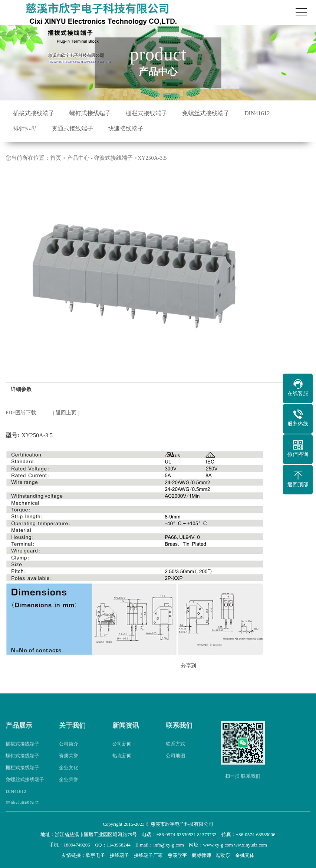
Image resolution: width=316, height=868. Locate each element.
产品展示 (19, 735)
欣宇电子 (95, 855)
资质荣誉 (69, 764)
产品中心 (78, 158)
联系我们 (179, 735)
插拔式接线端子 (34, 113)
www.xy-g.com (218, 845)
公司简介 (69, 753)
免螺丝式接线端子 (206, 113)
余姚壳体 (245, 855)
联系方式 (175, 753)
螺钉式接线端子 (90, 113)
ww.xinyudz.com (251, 845)
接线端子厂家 (148, 855)
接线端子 (119, 855)
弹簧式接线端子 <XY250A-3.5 (130, 158)
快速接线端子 (126, 128)
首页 (56, 158)
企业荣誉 (69, 788)
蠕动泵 (223, 855)
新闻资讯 (126, 735)
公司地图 (175, 764)
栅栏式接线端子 (147, 113)
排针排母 (25, 128)
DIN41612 (257, 113)
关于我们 (72, 735)
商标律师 (201, 855)
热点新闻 (122, 764)
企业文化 (69, 776)
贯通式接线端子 (72, 128)
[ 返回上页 (65, 413)
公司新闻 (122, 753)
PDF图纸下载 (21, 413)
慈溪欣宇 (177, 855)
